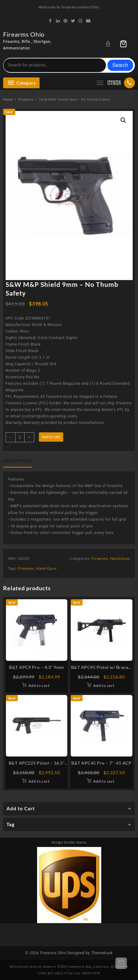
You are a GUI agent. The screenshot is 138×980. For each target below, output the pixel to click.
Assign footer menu (69, 842)
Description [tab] (18, 461)
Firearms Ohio (24, 34)
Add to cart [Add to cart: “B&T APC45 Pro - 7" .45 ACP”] (104, 781)
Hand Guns (120, 558)
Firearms (100, 558)
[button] (123, 120)
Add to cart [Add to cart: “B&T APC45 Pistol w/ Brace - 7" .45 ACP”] (104, 686)
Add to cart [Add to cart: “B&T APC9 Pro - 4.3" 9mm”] (39, 686)
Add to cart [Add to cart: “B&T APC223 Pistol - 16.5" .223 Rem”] (39, 781)
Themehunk (102, 953)
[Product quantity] (20, 437)
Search (120, 65)
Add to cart (51, 437)
